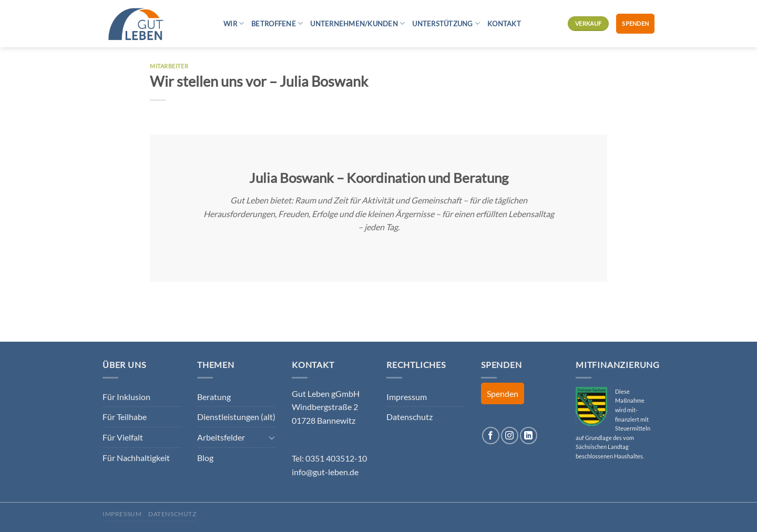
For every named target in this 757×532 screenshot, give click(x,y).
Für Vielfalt (123, 437)
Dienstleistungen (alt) (236, 417)
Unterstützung (446, 23)
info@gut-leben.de (325, 472)
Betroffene (277, 23)
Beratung (214, 397)
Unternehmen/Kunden (357, 23)
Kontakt (504, 24)
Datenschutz (410, 417)
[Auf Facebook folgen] (491, 436)
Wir (234, 23)
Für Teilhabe (125, 417)
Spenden (635, 23)
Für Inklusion (126, 397)
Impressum (407, 397)
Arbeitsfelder (221, 437)
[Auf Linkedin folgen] (529, 436)
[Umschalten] (272, 437)
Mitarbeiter (169, 66)
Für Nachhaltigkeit (136, 458)
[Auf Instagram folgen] (510, 436)
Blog (205, 458)
